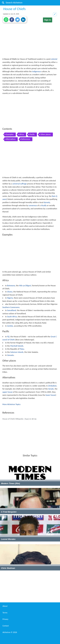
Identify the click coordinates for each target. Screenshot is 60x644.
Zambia (10, 326)
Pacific (32, 134)
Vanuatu (11, 355)
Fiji (8, 337)
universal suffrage (20, 184)
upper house (7, 392)
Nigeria (10, 298)
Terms (5, 613)
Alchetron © (10, 632)
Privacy (5, 619)
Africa (22, 134)
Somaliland (12, 310)
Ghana (10, 292)
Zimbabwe (52, 386)
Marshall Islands (17, 346)
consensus (33, 205)
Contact (6, 626)
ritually (44, 205)
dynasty (47, 202)
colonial (54, 59)
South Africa (12, 317)
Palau (22, 349)
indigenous (37, 71)
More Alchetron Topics (11, 404)
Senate (51, 389)
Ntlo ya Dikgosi (25, 286)
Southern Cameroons (11, 307)
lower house (51, 395)
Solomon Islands (17, 352)
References (26, 139)
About (5, 606)
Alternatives (11, 139)
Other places (46, 134)
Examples (10, 134)
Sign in (48, 20)
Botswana (11, 286)
